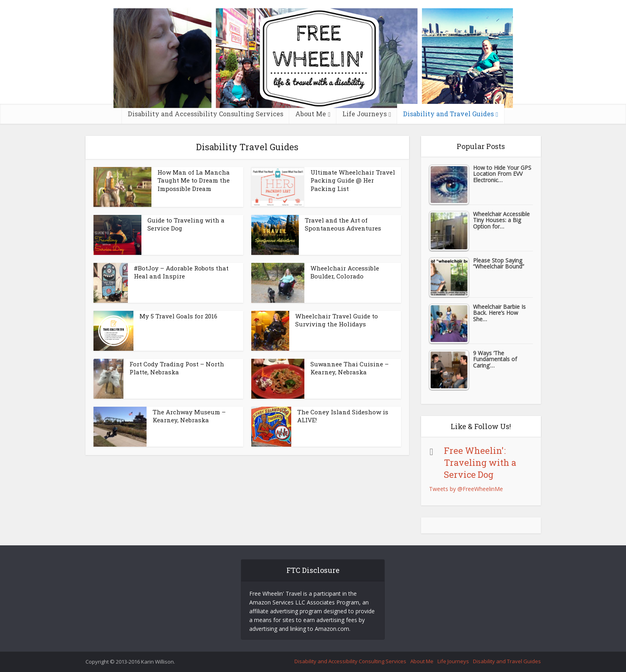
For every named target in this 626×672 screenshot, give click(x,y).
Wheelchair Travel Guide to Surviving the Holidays (337, 320)
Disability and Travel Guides (448, 114)
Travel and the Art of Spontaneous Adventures (343, 224)
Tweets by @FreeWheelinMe (466, 489)
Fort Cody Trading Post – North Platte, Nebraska (177, 368)
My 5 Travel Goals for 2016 (178, 316)
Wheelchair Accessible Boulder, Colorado (345, 272)
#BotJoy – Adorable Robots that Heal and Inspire (181, 272)
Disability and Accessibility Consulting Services (206, 114)
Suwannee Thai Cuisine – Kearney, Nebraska (350, 368)
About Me (311, 114)
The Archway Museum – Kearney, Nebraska (189, 416)
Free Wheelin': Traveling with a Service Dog (480, 462)
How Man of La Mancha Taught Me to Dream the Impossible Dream (194, 180)
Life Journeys (365, 114)
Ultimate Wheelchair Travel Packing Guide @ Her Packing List (353, 180)
